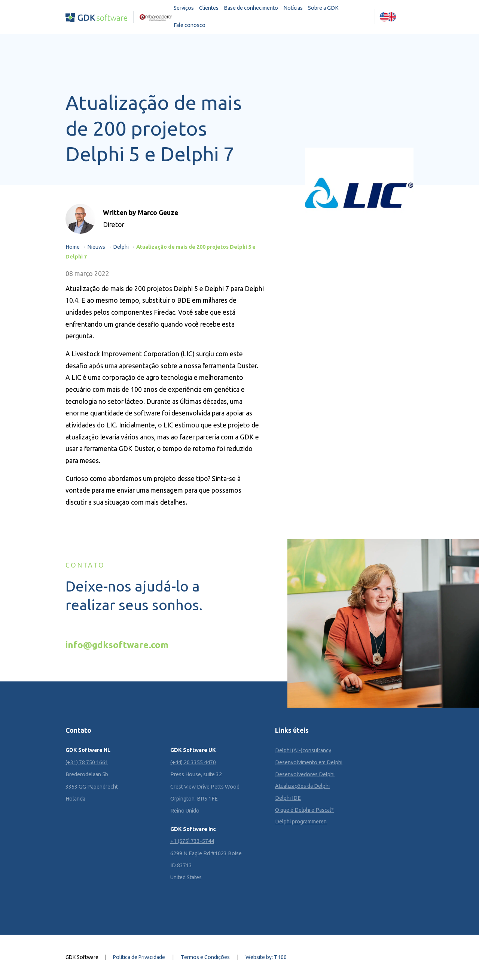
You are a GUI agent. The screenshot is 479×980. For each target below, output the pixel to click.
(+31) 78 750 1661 (87, 762)
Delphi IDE (288, 798)
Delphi (121, 247)
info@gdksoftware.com (117, 645)
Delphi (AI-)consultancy (303, 750)
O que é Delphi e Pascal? (304, 810)
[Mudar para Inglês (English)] (388, 17)
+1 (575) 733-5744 (192, 841)
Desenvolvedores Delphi (305, 774)
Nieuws (96, 247)
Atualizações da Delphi (302, 786)
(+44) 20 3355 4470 (193, 762)
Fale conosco (190, 25)
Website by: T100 (266, 957)
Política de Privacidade (139, 957)
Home (73, 247)
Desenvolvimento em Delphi (309, 762)
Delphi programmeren (301, 822)
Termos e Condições (205, 957)
